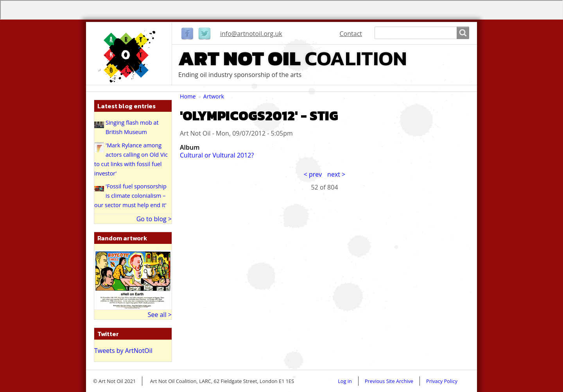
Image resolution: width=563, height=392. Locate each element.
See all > (160, 315)
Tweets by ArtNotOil (123, 351)
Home (188, 96)
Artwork (214, 96)
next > (336, 174)
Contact (351, 34)
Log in (345, 381)
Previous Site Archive (389, 381)
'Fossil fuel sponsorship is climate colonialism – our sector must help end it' (130, 196)
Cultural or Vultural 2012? (217, 155)
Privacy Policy (442, 381)
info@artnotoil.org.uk (251, 34)
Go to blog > (154, 219)
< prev (313, 174)
